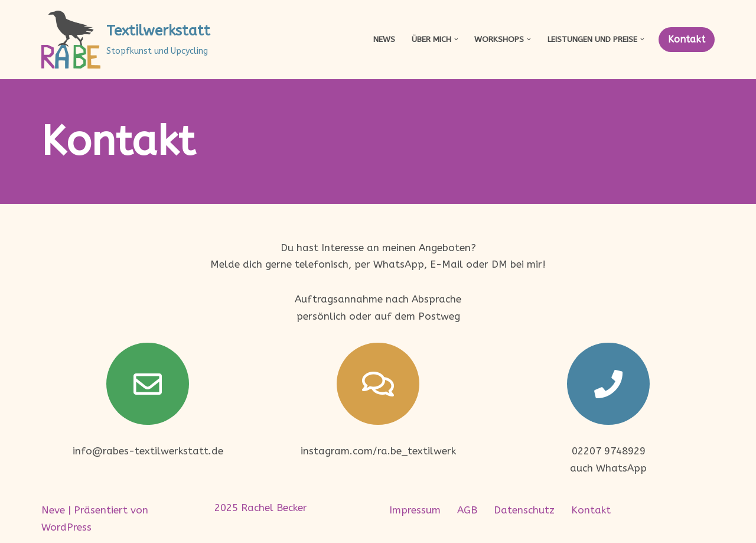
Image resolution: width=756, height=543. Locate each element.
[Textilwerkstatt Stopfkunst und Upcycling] (126, 40)
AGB (467, 510)
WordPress (66, 527)
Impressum (415, 510)
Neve (53, 510)
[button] (456, 39)
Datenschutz (524, 510)
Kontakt (687, 39)
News (384, 39)
